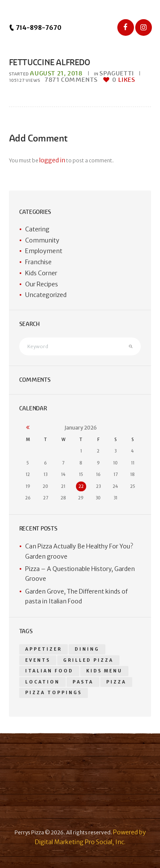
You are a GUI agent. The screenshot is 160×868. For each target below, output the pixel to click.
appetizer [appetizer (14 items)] (44, 649)
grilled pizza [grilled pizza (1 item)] (88, 660)
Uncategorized (46, 295)
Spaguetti (116, 73)
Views (25, 81)
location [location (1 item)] (42, 682)
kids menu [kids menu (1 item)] (104, 671)
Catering (37, 229)
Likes (124, 80)
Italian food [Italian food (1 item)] (49, 671)
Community (42, 240)
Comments (71, 80)
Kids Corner (41, 273)
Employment (44, 251)
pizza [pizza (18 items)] (116, 682)
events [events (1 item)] (38, 660)
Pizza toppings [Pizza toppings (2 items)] (54, 693)
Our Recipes (42, 284)
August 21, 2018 (56, 73)
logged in (52, 160)
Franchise (38, 262)
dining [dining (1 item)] (87, 649)
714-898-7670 (35, 28)
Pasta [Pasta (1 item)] (83, 682)
